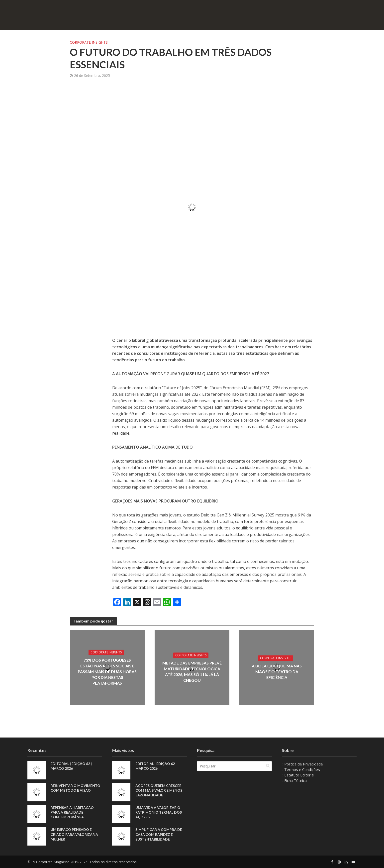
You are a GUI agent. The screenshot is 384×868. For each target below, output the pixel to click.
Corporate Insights (89, 42)
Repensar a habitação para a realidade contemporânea (72, 812)
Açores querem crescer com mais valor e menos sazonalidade (159, 790)
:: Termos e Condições (301, 769)
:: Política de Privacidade (302, 764)
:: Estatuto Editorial (298, 775)
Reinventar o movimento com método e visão (75, 788)
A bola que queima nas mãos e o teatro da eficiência (277, 672)
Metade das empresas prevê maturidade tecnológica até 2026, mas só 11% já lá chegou (192, 671)
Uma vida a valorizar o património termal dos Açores (159, 812)
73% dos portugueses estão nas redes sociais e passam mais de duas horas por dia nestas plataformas (107, 672)
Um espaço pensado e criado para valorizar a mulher (74, 834)
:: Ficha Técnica (294, 780)
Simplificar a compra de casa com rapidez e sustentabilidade (159, 834)
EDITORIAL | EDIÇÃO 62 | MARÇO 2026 (71, 766)
